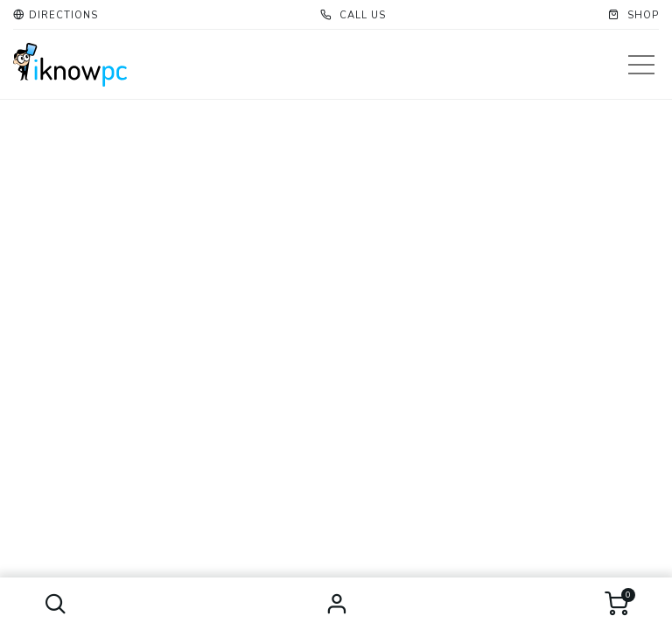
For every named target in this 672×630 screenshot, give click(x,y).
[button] (55, 604)
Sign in (336, 604)
